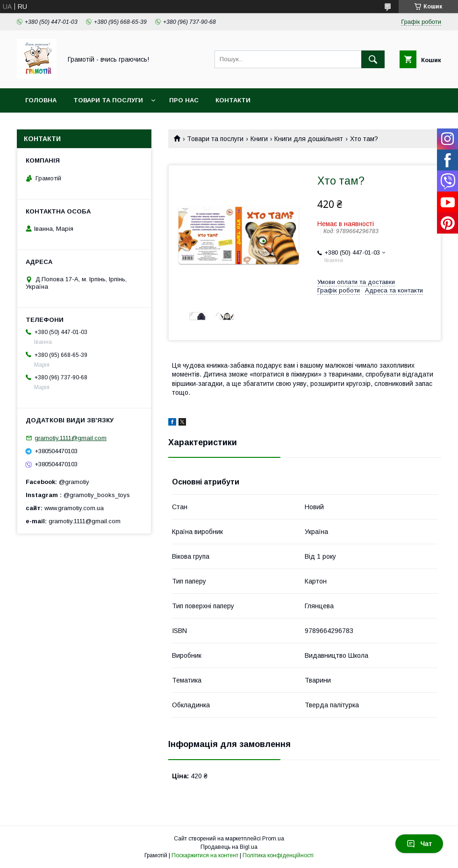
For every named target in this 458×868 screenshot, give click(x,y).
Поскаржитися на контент (205, 855)
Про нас (184, 100)
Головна (41, 100)
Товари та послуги (108, 100)
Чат (419, 844)
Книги (259, 139)
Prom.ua (273, 839)
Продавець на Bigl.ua (229, 847)
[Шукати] (373, 59)
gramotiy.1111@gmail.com (71, 438)
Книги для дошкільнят (309, 139)
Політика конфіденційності (278, 855)
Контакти (233, 100)
